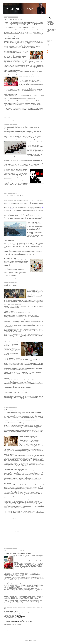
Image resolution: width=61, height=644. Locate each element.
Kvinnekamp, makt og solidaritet (14, 551)
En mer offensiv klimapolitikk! (13, 196)
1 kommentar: (17, 403)
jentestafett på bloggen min (22, 51)
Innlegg (49, 51)
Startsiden (21, 629)
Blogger (35, 641)
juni (47, 44)
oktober (48, 39)
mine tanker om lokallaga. (35, 111)
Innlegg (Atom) (11, 631)
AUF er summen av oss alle (13, 20)
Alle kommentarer (51, 53)
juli (47, 43)
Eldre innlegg (41, 629)
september (49, 40)
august (48, 42)
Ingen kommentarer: (18, 189)
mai (47, 46)
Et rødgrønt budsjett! (10, 285)
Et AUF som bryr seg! (11, 410)
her (50, 34)
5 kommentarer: (17, 120)
